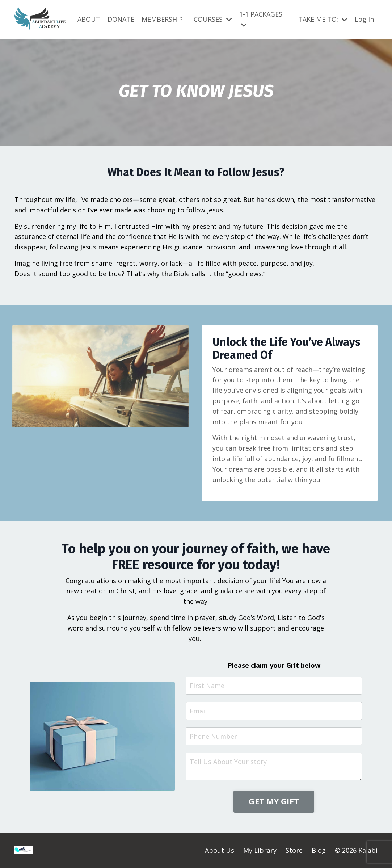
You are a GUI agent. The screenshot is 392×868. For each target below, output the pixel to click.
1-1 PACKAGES (261, 19)
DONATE (121, 19)
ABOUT (89, 19)
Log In (364, 19)
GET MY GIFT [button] (274, 801)
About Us (220, 850)
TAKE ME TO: (323, 19)
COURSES (213, 19)
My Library (260, 850)
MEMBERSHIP (162, 19)
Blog (319, 850)
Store (294, 850)
